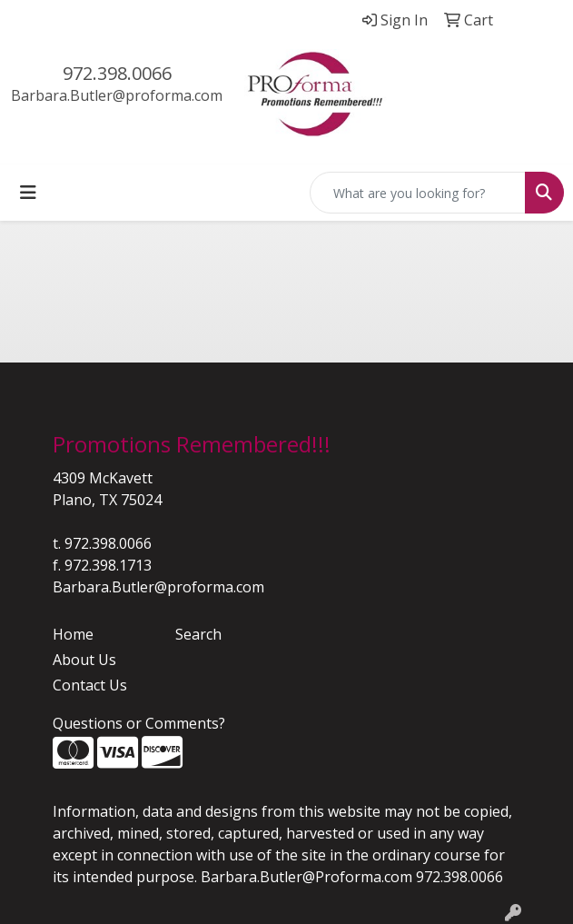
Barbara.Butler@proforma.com (117, 95)
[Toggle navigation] (28, 193)
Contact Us (90, 685)
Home (73, 634)
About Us (84, 660)
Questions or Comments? (139, 723)
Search (198, 634)
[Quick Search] (418, 193)
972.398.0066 (117, 73)
